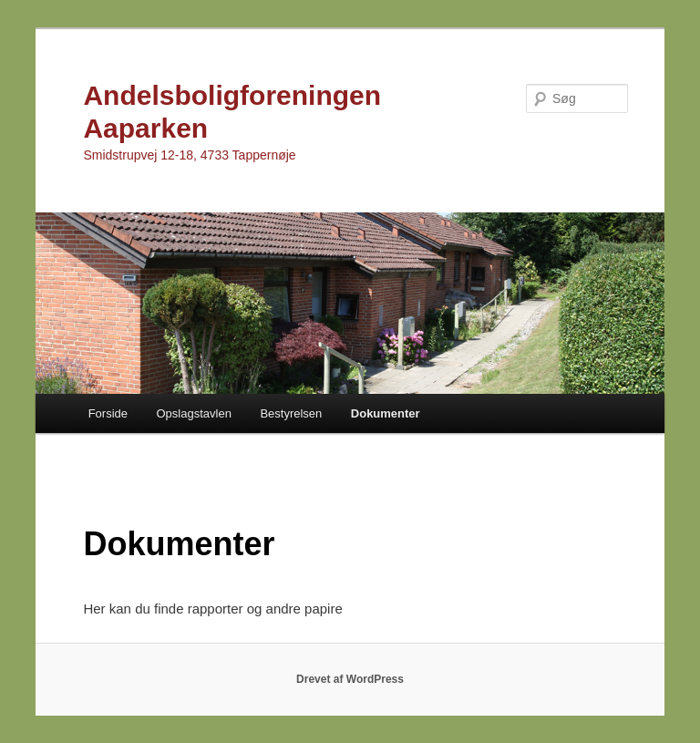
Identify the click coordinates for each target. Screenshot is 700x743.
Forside (108, 413)
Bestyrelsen (291, 413)
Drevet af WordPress (350, 679)
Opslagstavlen (193, 413)
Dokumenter (386, 413)
